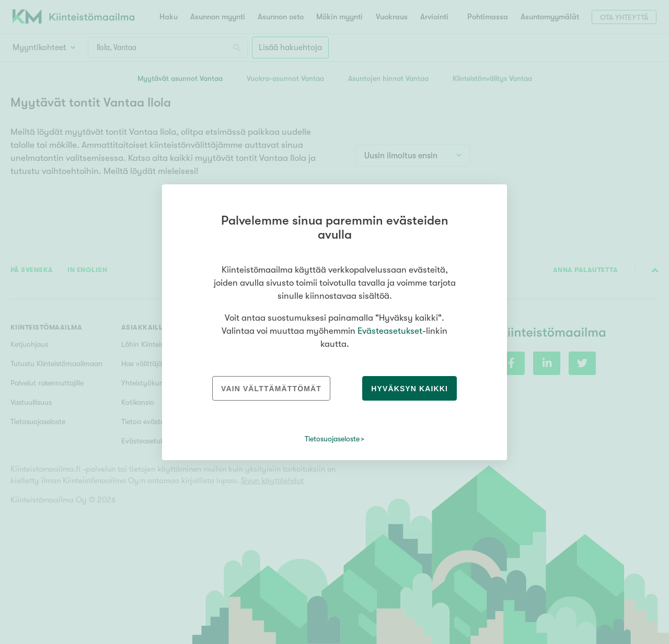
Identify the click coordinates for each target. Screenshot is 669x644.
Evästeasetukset (390, 331)
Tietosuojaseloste (332, 439)
